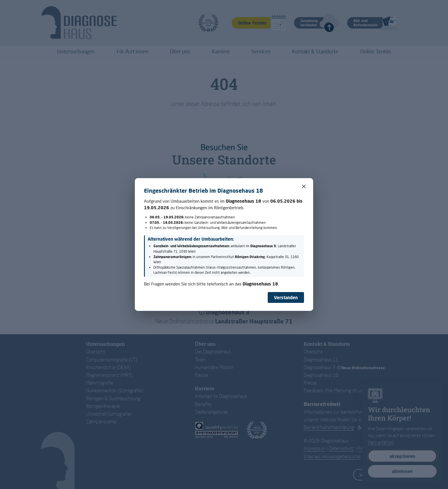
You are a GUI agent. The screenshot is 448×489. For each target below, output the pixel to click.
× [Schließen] (304, 186)
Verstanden (286, 297)
